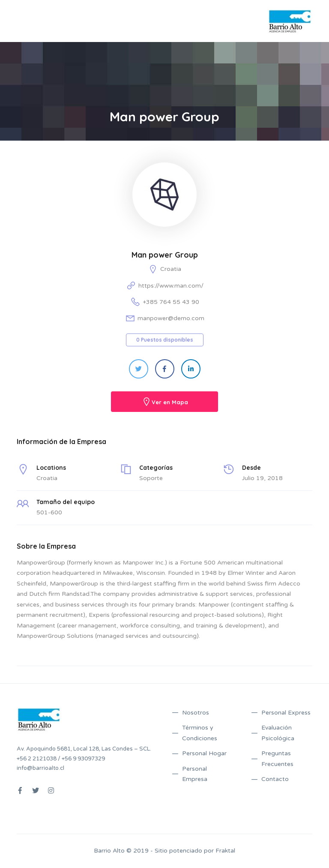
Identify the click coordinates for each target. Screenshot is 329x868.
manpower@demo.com (171, 318)
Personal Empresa (195, 774)
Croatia (171, 269)
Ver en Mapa (170, 402)
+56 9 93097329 (83, 759)
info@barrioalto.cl (40, 768)
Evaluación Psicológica (278, 733)
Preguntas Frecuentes (277, 759)
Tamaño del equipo (66, 502)
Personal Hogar (204, 753)
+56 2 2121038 (37, 759)
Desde (251, 468)
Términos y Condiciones (200, 733)
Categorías (156, 468)
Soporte (151, 478)
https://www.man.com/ (171, 286)
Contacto (275, 779)
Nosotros (196, 713)
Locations (51, 468)
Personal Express (286, 713)
